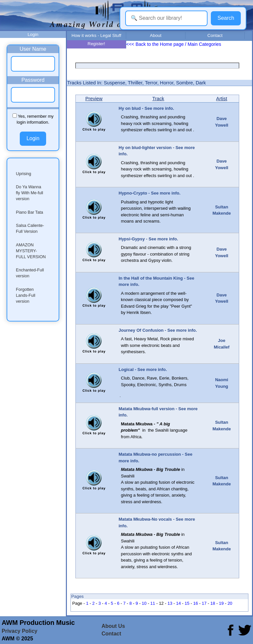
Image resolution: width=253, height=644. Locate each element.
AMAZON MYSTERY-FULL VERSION (31, 251)
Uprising (23, 174)
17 (204, 603)
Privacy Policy (20, 631)
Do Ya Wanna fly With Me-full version (29, 193)
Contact (215, 35)
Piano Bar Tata (29, 212)
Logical (126, 369)
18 (213, 603)
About (156, 35)
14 (178, 603)
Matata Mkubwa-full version (147, 409)
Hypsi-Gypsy (132, 239)
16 (196, 603)
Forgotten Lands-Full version (26, 295)
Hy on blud (130, 108)
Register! (96, 44)
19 (221, 603)
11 (153, 603)
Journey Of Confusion (141, 330)
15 (187, 603)
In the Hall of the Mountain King (151, 278)
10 (144, 603)
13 (170, 603)
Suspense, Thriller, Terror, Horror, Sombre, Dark (155, 83)
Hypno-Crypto (133, 193)
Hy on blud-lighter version (145, 148)
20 (230, 603)
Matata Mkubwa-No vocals (145, 519)
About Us (113, 626)
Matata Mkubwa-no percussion (150, 454)
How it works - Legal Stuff (96, 35)
